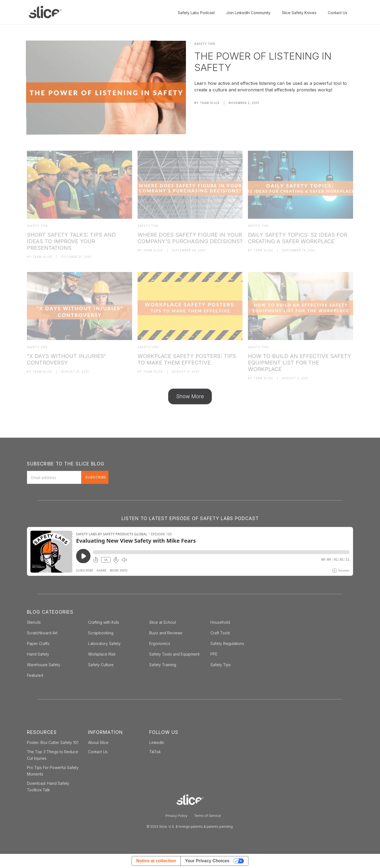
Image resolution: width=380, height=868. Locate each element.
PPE (214, 654)
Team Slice (210, 103)
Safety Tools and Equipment (174, 654)
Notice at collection (156, 861)
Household (220, 622)
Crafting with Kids (104, 622)
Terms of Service (208, 816)
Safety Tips (205, 44)
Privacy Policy (177, 816)
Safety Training (163, 665)
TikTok (155, 752)
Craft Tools (220, 633)
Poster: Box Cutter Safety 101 (53, 742)
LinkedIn (157, 742)
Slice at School (163, 622)
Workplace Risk (102, 654)
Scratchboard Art (42, 633)
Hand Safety (38, 654)
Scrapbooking (101, 633)
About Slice (98, 742)
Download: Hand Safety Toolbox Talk (48, 787)
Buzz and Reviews (166, 633)
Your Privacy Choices (207, 861)
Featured (35, 675)
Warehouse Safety (44, 665)
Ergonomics (160, 643)
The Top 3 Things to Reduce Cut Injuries (53, 755)
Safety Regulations (227, 643)
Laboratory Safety (104, 643)
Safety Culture (101, 665)
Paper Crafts (38, 643)
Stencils (34, 622)
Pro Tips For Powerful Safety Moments (53, 771)
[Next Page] (190, 397)
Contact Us (98, 752)
